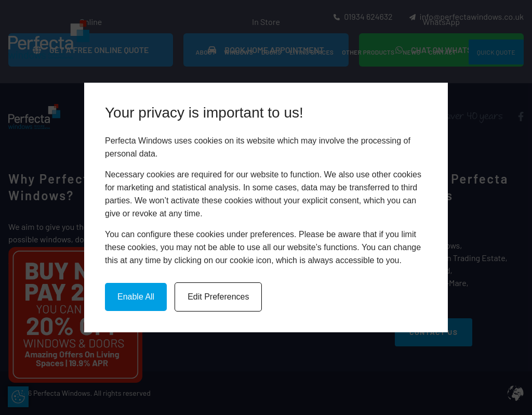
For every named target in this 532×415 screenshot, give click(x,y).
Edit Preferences (218, 297)
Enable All (136, 297)
